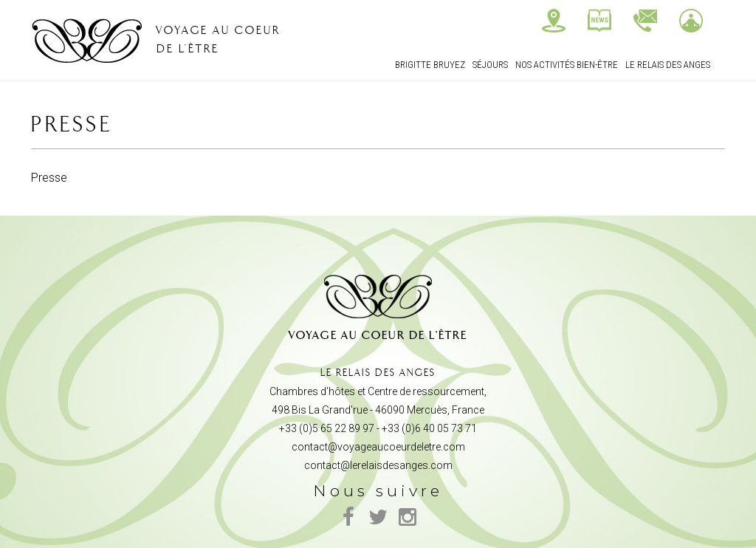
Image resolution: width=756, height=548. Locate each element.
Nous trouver (554, 21)
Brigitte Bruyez (430, 65)
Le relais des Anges (668, 65)
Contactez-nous (645, 21)
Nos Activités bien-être (567, 65)
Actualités (599, 21)
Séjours (490, 65)
